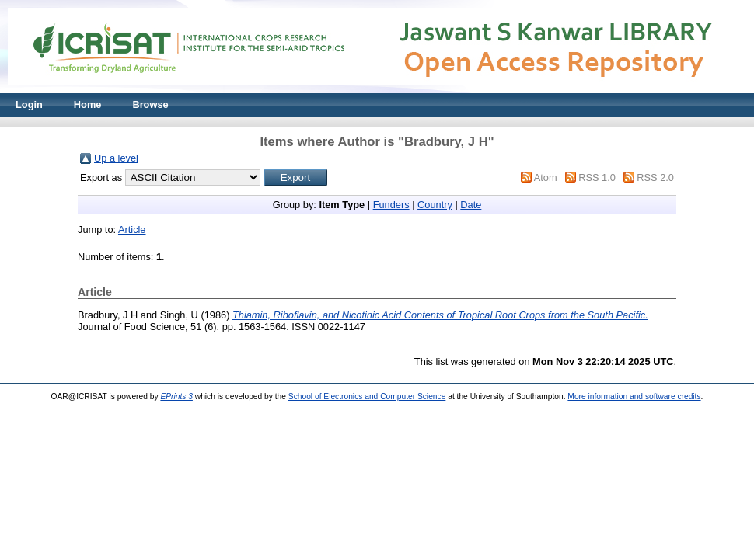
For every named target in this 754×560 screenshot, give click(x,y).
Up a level (116, 158)
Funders (391, 205)
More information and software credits (634, 397)
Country (435, 205)
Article (132, 230)
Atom (546, 177)
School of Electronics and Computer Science (367, 397)
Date (471, 205)
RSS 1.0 (597, 177)
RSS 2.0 (655, 177)
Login (29, 104)
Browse (150, 104)
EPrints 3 (176, 397)
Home (88, 104)
